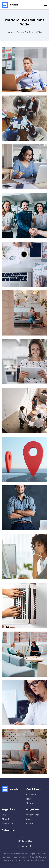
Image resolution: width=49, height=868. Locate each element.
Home (10, 32)
